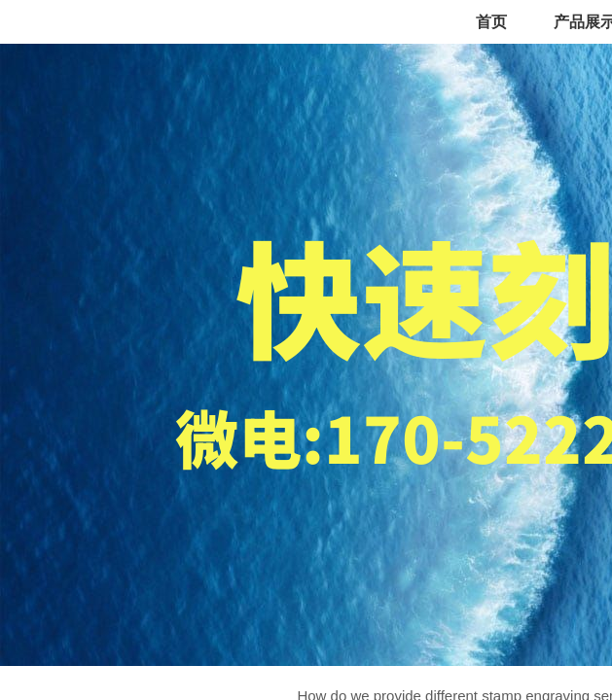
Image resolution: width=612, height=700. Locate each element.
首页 (491, 22)
